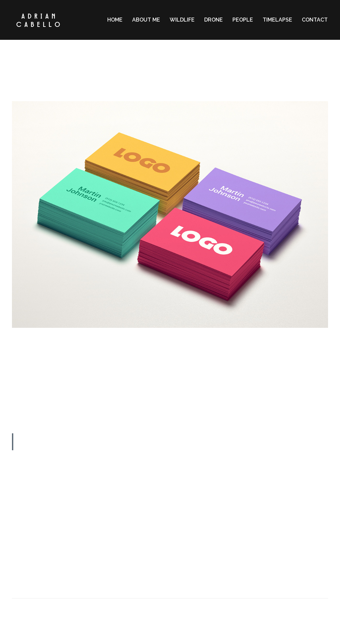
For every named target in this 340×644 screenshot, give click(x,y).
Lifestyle (174, 81)
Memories (197, 81)
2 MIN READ (170, 55)
